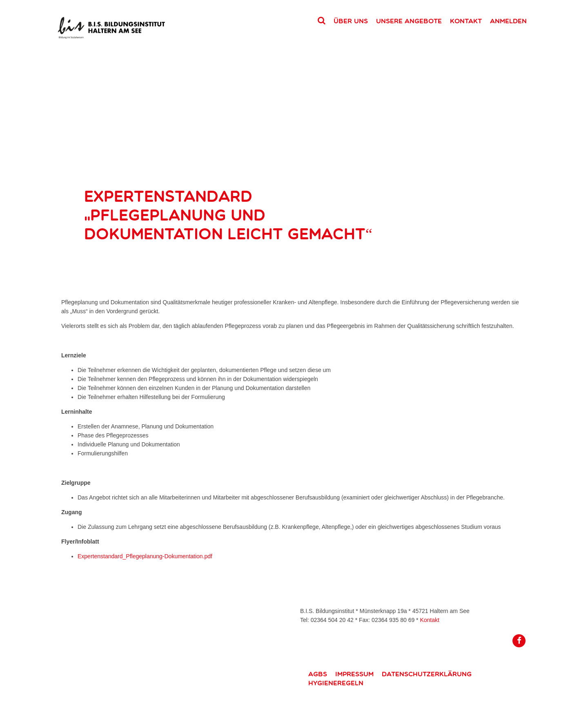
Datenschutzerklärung (427, 674)
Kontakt (466, 21)
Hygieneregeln (336, 683)
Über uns (351, 21)
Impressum (354, 674)
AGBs (318, 674)
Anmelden (508, 21)
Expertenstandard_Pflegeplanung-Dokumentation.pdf (145, 556)
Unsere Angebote (409, 21)
